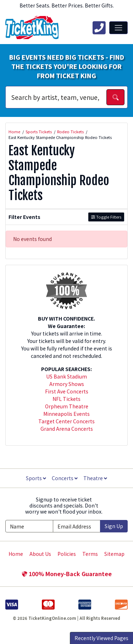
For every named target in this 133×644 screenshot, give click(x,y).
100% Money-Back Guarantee (67, 574)
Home (16, 554)
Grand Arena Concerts (67, 429)
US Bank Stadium (66, 376)
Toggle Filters (106, 217)
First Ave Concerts (67, 391)
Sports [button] (36, 478)
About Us (40, 554)
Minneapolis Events (66, 414)
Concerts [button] (65, 478)
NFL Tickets (66, 399)
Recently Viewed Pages (101, 638)
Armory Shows (67, 384)
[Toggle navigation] (118, 28)
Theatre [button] (95, 478)
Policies (67, 554)
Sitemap (114, 554)
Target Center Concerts (66, 421)
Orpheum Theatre (67, 406)
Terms (90, 554)
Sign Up (114, 526)
